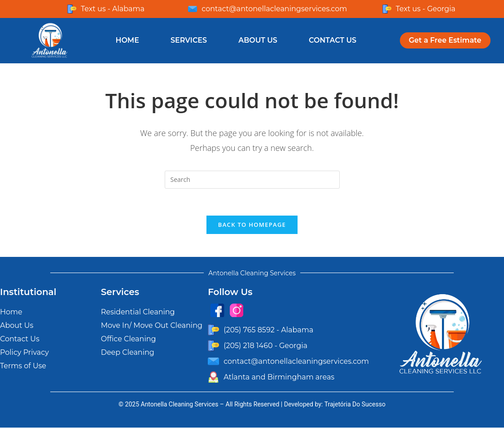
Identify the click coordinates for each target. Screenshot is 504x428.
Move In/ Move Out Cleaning (152, 326)
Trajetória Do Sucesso (355, 405)
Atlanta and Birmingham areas (279, 377)
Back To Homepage (252, 225)
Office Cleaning (129, 339)
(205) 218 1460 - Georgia (265, 346)
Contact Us (333, 40)
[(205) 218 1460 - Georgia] (213, 346)
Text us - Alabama (113, 9)
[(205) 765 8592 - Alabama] (213, 330)
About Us (258, 40)
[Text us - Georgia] (387, 9)
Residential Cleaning (138, 312)
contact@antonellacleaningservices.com (274, 9)
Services (189, 40)
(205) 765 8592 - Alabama (268, 330)
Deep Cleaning (128, 353)
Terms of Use (23, 366)
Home (127, 40)
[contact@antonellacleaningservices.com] (193, 9)
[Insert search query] (252, 180)
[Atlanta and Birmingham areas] (213, 377)
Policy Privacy (24, 353)
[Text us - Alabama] (72, 9)
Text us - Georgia (426, 9)
